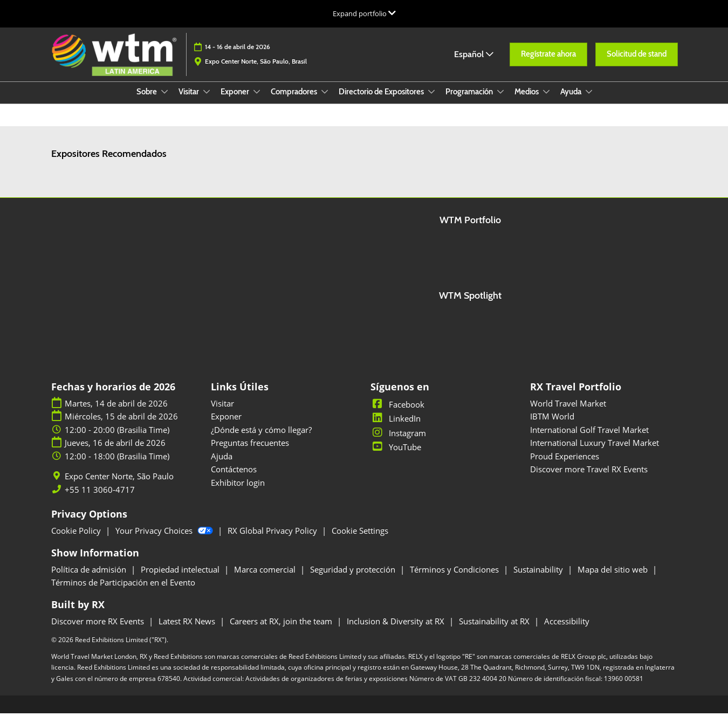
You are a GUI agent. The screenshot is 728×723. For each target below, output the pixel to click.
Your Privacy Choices (165, 540)
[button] (548, 65)
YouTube (396, 457)
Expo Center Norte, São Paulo (119, 486)
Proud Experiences (565, 466)
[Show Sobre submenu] (164, 102)
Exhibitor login (238, 492)
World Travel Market (568, 413)
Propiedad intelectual (181, 579)
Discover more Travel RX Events (589, 479)
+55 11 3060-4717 (100, 500)
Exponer (236, 102)
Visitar (190, 102)
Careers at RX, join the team (282, 631)
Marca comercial (266, 579)
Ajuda (222, 466)
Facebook (397, 414)
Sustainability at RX (495, 631)
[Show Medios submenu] (546, 102)
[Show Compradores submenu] (325, 102)
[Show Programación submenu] (500, 102)
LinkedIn (396, 428)
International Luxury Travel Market (595, 452)
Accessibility (567, 631)
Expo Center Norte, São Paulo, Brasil (256, 71)
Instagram (398, 443)
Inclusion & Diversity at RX (397, 631)
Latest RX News (188, 631)
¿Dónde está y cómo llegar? (261, 439)
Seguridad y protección (354, 579)
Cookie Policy (77, 540)
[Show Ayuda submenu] (589, 102)
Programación (470, 102)
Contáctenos (234, 479)
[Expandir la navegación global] (364, 13)
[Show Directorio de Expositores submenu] (431, 102)
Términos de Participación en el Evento (123, 592)
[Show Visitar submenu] (207, 102)
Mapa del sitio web (614, 579)
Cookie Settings (360, 540)
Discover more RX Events (99, 631)
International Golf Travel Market (589, 439)
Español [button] (474, 64)
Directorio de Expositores (382, 102)
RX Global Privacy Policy (273, 540)
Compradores (295, 102)
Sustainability (539, 579)
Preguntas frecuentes (250, 452)
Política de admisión (90, 579)
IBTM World (552, 426)
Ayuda (572, 102)
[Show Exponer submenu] (257, 102)
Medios (527, 102)
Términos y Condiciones (455, 579)
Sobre (147, 102)
